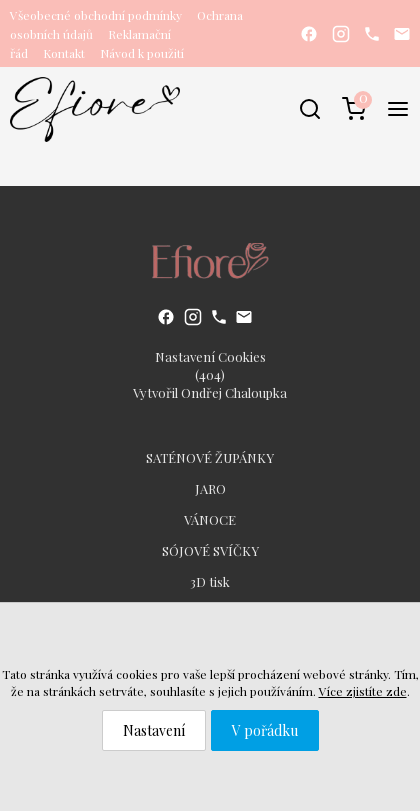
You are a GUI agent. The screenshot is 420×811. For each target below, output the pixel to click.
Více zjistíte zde (363, 691)
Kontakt (64, 53)
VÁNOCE (210, 519)
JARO (210, 488)
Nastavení (154, 730)
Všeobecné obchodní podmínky (96, 15)
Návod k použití (142, 53)
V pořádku (265, 730)
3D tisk (210, 581)
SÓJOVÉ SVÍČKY (210, 550)
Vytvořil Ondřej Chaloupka (210, 392)
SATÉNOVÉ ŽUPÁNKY (210, 457)
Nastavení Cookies (210, 356)
